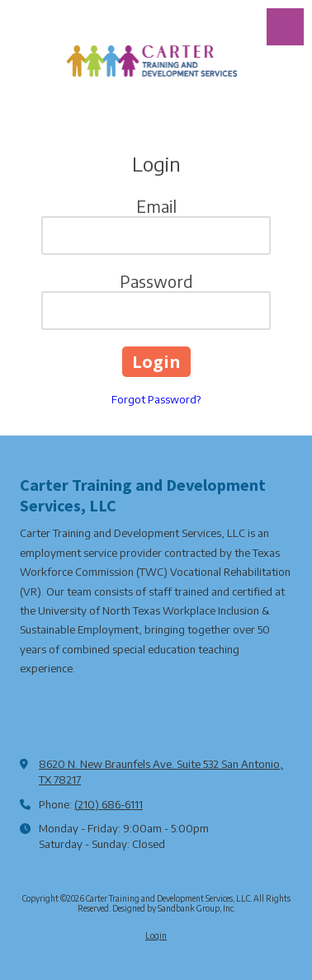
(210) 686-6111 (109, 804)
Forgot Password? (156, 399)
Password (156, 281)
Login (156, 935)
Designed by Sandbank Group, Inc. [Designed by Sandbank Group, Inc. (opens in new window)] (174, 908)
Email (156, 206)
